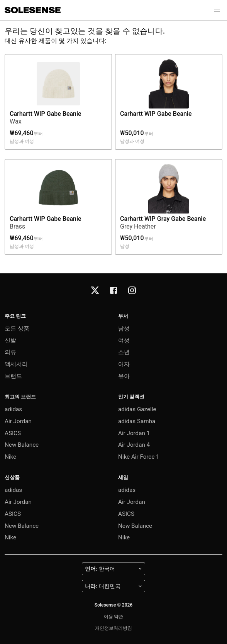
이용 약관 (114, 617)
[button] (217, 10)
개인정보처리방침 (113, 628)
